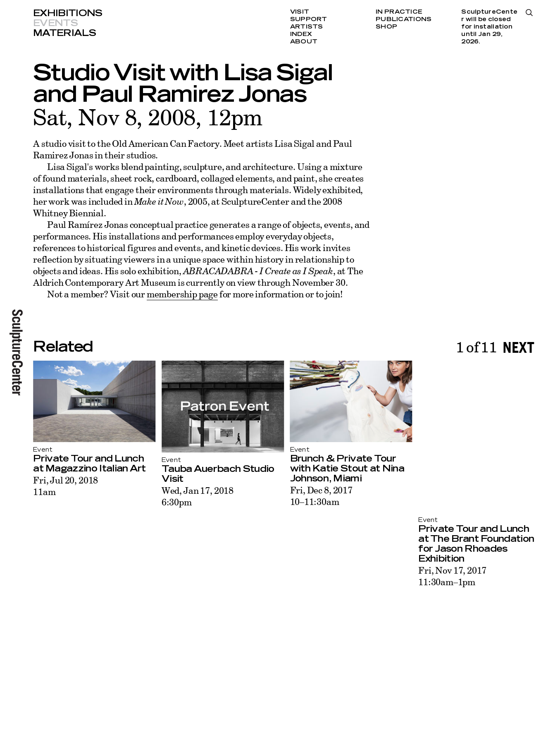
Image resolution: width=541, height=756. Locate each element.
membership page (182, 294)
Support (309, 19)
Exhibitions (68, 13)
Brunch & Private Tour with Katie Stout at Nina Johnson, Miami (347, 469)
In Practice (399, 12)
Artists (307, 27)
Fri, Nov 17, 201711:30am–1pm (452, 576)
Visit (300, 12)
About (304, 42)
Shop (386, 27)
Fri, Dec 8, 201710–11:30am (321, 496)
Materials (64, 33)
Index (301, 34)
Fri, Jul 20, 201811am (66, 486)
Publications (404, 19)
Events (55, 23)
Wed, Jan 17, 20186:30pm (198, 496)
